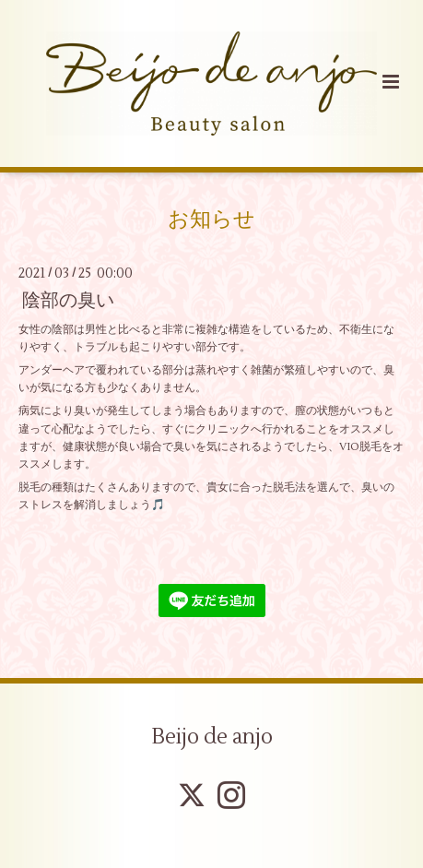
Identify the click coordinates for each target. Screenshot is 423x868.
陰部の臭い (68, 300)
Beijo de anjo (212, 737)
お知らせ (211, 220)
